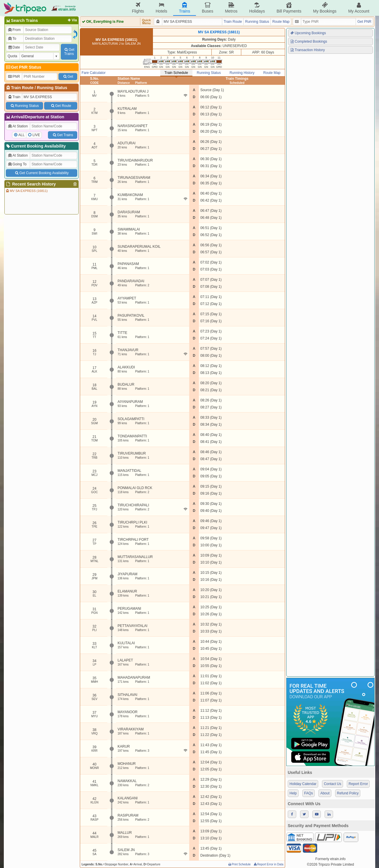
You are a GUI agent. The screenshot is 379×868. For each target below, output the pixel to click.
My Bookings (325, 8)
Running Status (52, 88)
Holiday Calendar (303, 784)
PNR (14, 77)
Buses (207, 8)
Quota (12, 56)
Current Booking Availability (36, 146)
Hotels (161, 8)
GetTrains (69, 52)
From (14, 30)
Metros (231, 8)
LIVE (36, 135)
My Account (359, 8)
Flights (138, 8)
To (12, 39)
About (325, 793)
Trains (185, 8)
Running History (242, 73)
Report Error (358, 784)
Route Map (281, 22)
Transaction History (307, 50)
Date (14, 47)
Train (14, 97)
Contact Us (332, 784)
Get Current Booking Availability (41, 173)
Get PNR (364, 22)
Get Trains (63, 135)
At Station (18, 126)
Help (293, 793)
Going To (17, 164)
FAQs (309, 793)
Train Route (22, 88)
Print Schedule (239, 864)
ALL (21, 135)
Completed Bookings (309, 41)
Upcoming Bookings (308, 33)
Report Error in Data (268, 864)
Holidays (257, 8)
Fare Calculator (94, 73)
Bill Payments (289, 8)
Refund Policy (348, 793)
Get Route (61, 106)
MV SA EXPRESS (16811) (26, 191)
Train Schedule (176, 73)
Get (68, 77)
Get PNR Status (23, 67)
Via (72, 20)
